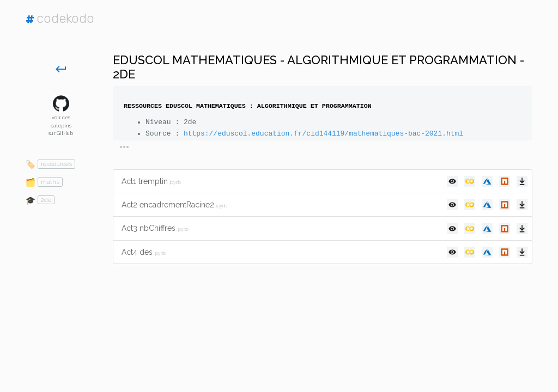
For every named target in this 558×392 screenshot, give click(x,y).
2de (46, 200)
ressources (56, 164)
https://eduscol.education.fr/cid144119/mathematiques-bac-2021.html (323, 134)
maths (50, 182)
